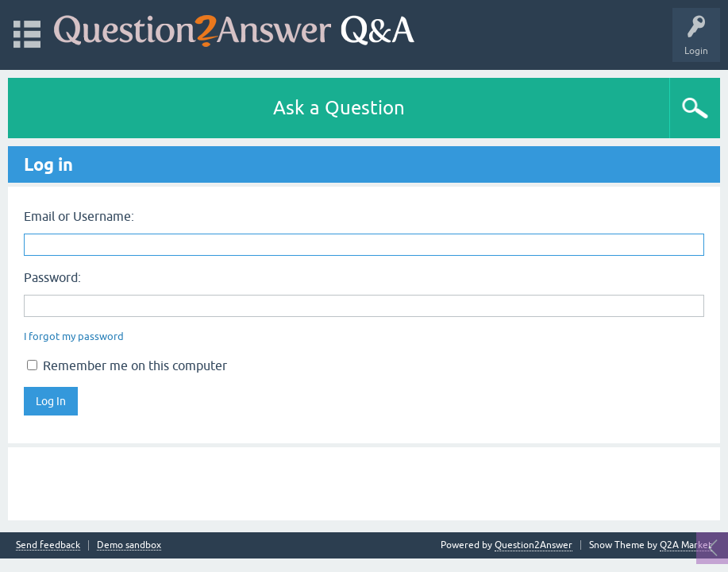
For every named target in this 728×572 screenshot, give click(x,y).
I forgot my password (74, 336)
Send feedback (48, 545)
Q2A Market (686, 545)
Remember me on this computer (127, 365)
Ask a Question (339, 108)
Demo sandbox (129, 545)
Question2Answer (533, 545)
